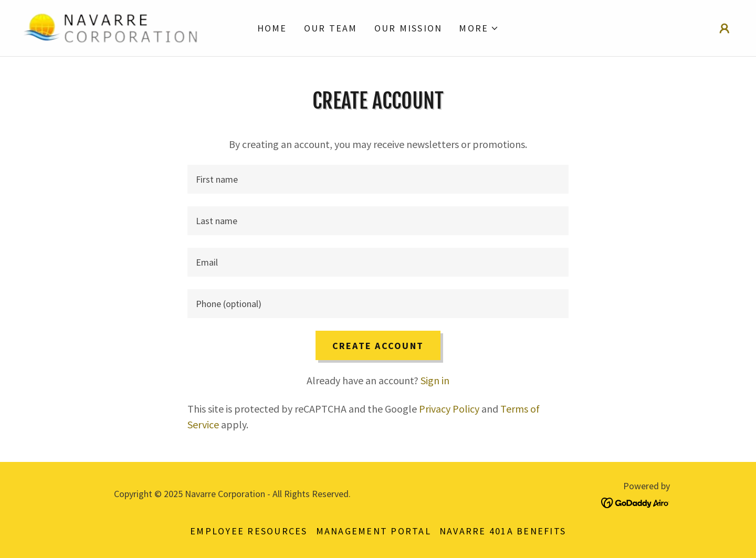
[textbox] (378, 179)
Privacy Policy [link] (449, 409)
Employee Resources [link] (249, 531)
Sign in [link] (435, 380)
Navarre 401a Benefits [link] (503, 531)
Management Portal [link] (374, 531)
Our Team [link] (331, 28)
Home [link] (272, 28)
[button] (479, 28)
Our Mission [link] (408, 28)
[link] (110, 27)
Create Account (378, 346)
